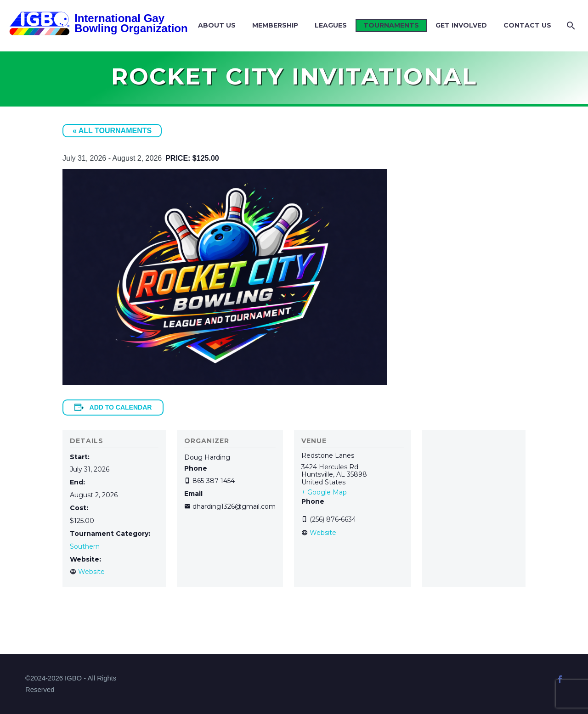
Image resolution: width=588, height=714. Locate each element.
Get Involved (461, 25)
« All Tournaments (112, 131)
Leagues (331, 25)
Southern (85, 546)
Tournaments (391, 25)
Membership (275, 25)
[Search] (570, 25)
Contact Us (527, 25)
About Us (217, 25)
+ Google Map (324, 492)
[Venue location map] (474, 486)
